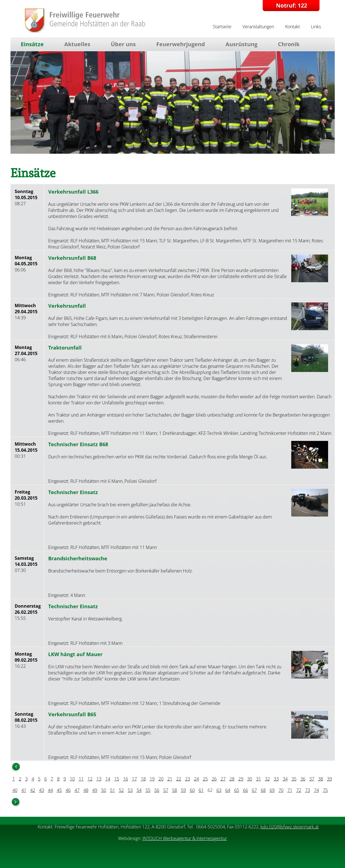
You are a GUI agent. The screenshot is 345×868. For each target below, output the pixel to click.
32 (267, 779)
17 (134, 779)
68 (263, 790)
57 (166, 790)
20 (161, 779)
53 (130, 790)
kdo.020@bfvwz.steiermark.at (290, 827)
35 (294, 779)
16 (126, 779)
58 (175, 790)
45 (59, 790)
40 (15, 790)
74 (316, 790)
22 (179, 779)
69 (272, 790)
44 (50, 790)
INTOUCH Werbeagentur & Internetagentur (185, 838)
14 (108, 779)
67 (254, 790)
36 (303, 779)
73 (308, 790)
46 (68, 790)
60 (192, 790)
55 (148, 790)
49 (95, 790)
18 (143, 779)
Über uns (123, 44)
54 (139, 790)
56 (157, 790)
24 (196, 779)
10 (72, 779)
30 (250, 779)
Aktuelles (77, 44)
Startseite (222, 27)
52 (121, 790)
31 (259, 779)
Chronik (289, 44)
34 (285, 779)
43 (42, 790)
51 (113, 790)
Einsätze (32, 44)
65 (237, 790)
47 (77, 790)
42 (33, 790)
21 (170, 779)
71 (290, 790)
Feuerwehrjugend (181, 44)
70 (281, 790)
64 (228, 790)
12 (90, 779)
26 (214, 779)
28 (232, 779)
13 (99, 779)
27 (223, 779)
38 (321, 779)
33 (276, 779)
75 (325, 790)
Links (316, 27)
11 (81, 779)
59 (183, 790)
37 (312, 779)
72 (299, 790)
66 (246, 790)
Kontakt (292, 27)
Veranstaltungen (258, 27)
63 (219, 790)
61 (201, 790)
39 (329, 779)
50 (104, 790)
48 (86, 790)
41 (24, 790)
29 (241, 779)
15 (117, 779)
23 (188, 779)
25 (205, 779)
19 (152, 779)
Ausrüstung (241, 44)
